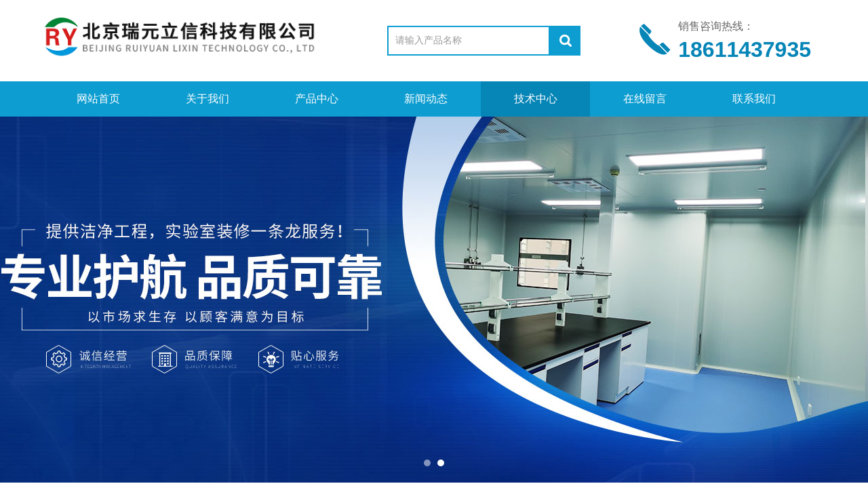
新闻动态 (426, 99)
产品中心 (317, 99)
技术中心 (536, 99)
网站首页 (98, 99)
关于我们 (208, 99)
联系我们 (754, 99)
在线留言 (645, 99)
